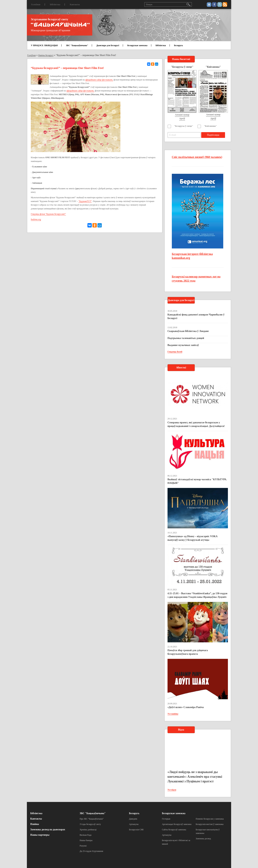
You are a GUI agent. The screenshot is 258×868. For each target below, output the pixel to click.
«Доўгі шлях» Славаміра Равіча (186, 707)
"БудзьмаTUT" (85, 201)
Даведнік (133, 819)
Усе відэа (172, 790)
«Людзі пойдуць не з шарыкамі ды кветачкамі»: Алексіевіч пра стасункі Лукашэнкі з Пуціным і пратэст (195, 777)
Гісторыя (166, 819)
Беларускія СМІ (136, 830)
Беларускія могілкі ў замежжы (210, 824)
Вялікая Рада (86, 835)
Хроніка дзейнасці (88, 830)
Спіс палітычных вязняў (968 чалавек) (197, 157)
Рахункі (83, 846)
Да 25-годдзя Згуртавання (91, 851)
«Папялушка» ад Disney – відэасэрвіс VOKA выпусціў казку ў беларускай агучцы (193, 538)
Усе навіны (173, 714)
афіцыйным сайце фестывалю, (99, 80)
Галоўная (36, 4)
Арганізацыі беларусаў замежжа (177, 824)
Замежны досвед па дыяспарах (48, 829)
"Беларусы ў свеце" (184, 126)
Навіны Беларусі (46, 55)
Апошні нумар (182, 115)
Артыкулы (134, 824)
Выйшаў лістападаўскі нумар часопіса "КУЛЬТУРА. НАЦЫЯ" (197, 481)
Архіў (182, 118)
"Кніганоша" (210, 126)
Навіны (35, 824)
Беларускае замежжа (137, 45)
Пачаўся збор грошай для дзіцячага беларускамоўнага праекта (188, 652)
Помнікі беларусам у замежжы (210, 819)
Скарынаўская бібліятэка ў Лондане (188, 331)
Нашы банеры (86, 840)
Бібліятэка (55, 4)
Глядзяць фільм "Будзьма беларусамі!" (48, 214)
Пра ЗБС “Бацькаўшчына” (92, 819)
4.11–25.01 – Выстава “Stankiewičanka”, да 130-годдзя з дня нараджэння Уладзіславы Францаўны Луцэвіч (197, 595)
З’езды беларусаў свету (90, 824)
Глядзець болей (175, 352)
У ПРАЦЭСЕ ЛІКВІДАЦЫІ (44, 45)
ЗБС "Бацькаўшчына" (77, 45)
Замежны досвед (203, 839)
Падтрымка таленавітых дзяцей (186, 338)
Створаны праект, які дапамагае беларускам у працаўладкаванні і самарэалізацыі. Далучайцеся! (196, 424)
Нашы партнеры (40, 835)
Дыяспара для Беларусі (108, 45)
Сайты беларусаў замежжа (174, 830)
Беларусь (178, 45)
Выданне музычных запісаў (183, 345)
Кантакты (75, 4)
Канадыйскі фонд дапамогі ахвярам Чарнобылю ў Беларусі (196, 316)
